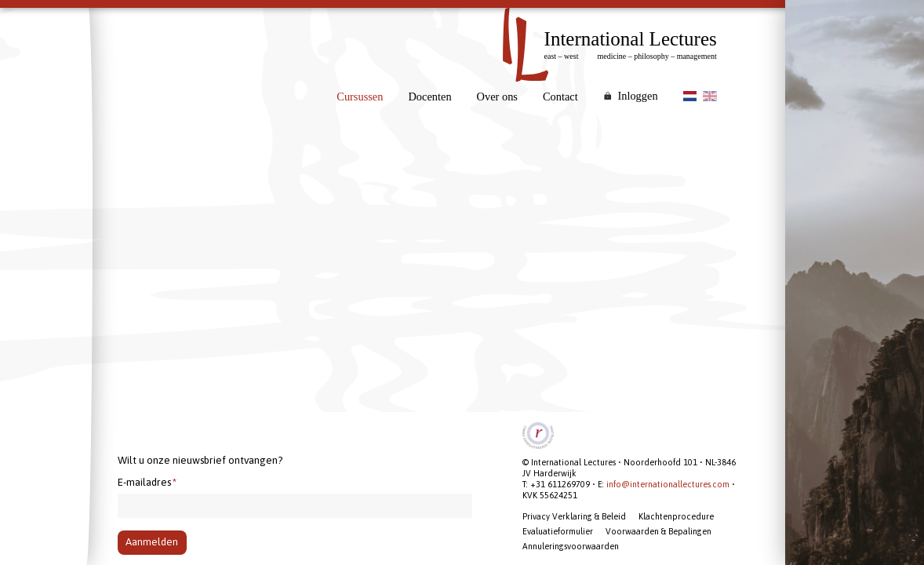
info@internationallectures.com (668, 484)
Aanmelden (152, 542)
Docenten (429, 97)
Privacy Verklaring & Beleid (574, 516)
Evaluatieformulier (558, 531)
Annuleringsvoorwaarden (571, 546)
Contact (560, 97)
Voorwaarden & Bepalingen (658, 531)
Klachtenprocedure (676, 516)
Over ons (497, 97)
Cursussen (360, 97)
